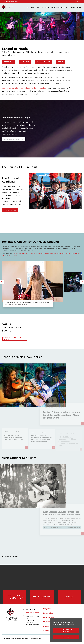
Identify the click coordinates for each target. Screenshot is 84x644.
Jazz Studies (12, 255)
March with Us (10, 210)
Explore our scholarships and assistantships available (25, 88)
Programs (31, 7)
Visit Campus (42, 597)
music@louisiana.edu (33, 613)
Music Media (45, 254)
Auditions (25, 62)
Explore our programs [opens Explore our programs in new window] (14, 139)
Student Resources (63, 7)
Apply (60, 62)
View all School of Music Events (12, 338)
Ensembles (40, 7)
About (73, 7)
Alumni (79, 7)
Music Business (66, 254)
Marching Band (44, 62)
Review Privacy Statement (66, 631)
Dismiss (66, 637)
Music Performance (21, 254)
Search (80, 2)
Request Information (14, 597)
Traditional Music (34, 254)
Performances (50, 7)
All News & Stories (10, 557)
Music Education (55, 254)
